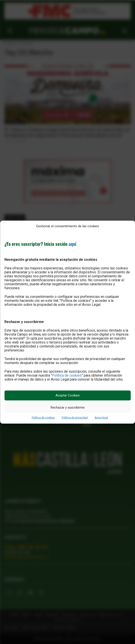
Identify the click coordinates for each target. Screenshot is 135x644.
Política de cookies (67, 375)
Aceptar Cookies (68, 395)
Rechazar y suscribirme (68, 407)
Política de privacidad (75, 418)
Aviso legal (101, 418)
